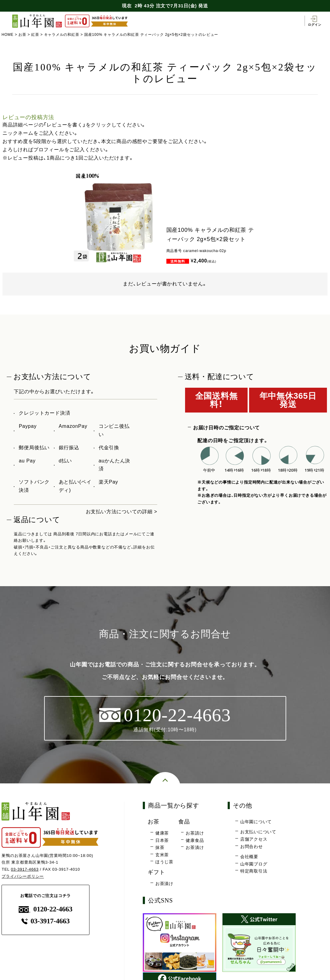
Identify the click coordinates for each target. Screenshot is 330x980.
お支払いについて (258, 832)
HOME (8, 35)
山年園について (256, 822)
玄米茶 (162, 855)
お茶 (22, 35)
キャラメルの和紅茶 (62, 35)
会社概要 (249, 857)
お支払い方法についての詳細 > (121, 512)
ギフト (157, 872)
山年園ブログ (254, 864)
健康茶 (162, 833)
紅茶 (35, 35)
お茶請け (195, 833)
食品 (184, 822)
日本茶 (162, 840)
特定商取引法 (254, 871)
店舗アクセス (254, 839)
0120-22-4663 (46, 909)
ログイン (315, 21)
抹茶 (160, 848)
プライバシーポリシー (23, 876)
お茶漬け (195, 848)
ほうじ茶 (164, 862)
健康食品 (195, 840)
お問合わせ (252, 846)
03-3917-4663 (25, 870)
